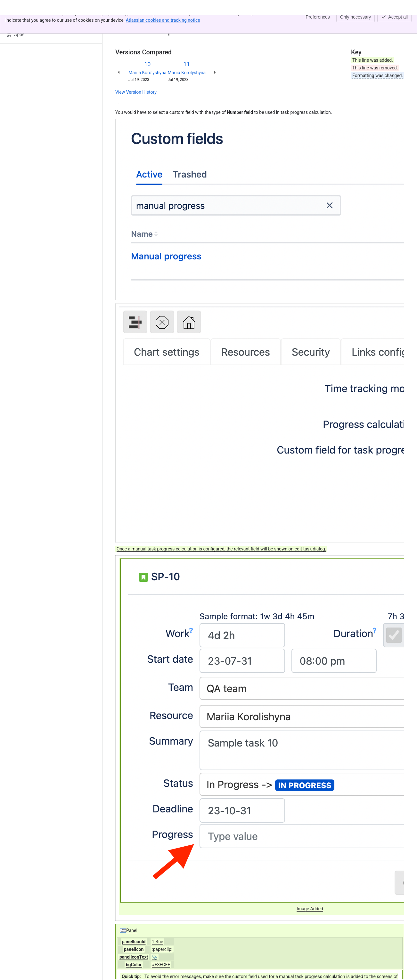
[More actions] (398, 24)
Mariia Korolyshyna (147, 73)
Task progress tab (162, 22)
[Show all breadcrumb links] (137, 22)
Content (123, 22)
